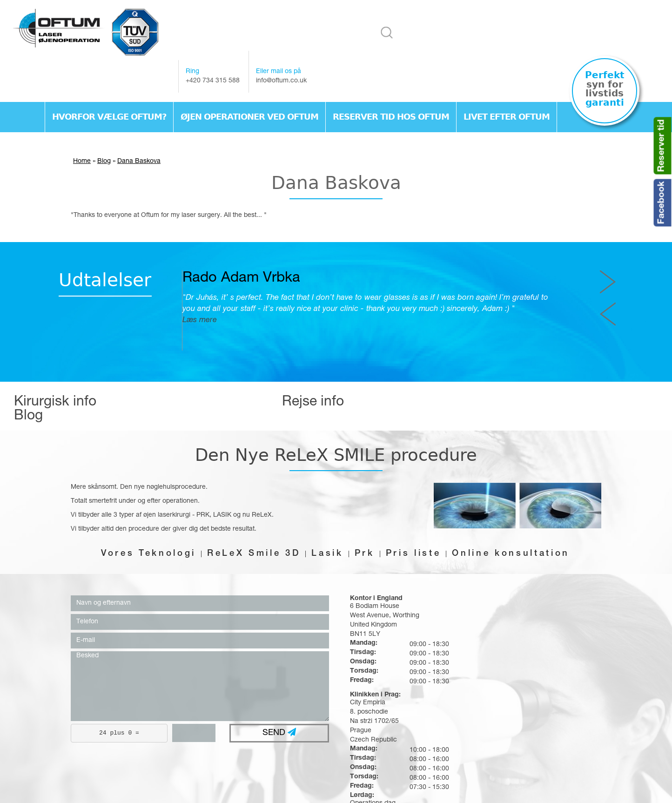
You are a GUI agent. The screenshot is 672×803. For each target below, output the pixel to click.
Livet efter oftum (507, 85)
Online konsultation (519, 509)
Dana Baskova (139, 131)
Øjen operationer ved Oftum (249, 85)
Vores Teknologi (140, 509)
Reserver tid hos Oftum (391, 85)
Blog (104, 131)
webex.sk (358, 789)
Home (82, 131)
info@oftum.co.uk (501, 49)
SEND (279, 688)
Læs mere (236, 289)
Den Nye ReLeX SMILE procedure (336, 410)
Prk (366, 509)
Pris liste (417, 509)
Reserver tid (662, 145)
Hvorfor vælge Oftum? (109, 85)
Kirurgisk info (55, 373)
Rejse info (264, 373)
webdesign (317, 789)
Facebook (662, 202)
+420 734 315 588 (432, 49)
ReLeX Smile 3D (250, 509)
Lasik (327, 509)
